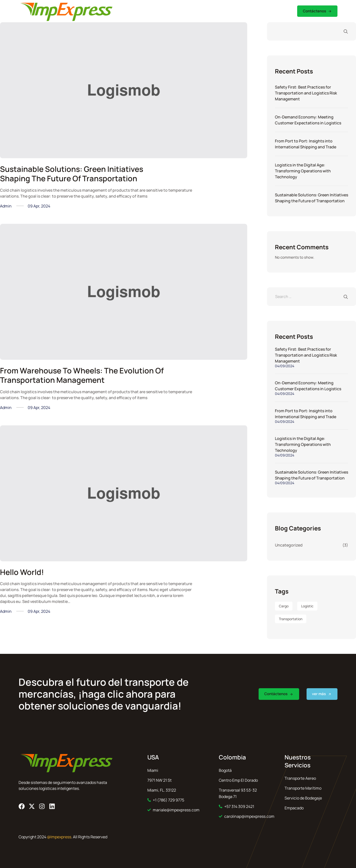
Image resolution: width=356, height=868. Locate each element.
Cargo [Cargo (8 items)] (284, 606)
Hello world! (23, 572)
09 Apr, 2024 (39, 206)
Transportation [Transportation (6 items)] (291, 619)
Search (343, 31)
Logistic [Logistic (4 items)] (307, 606)
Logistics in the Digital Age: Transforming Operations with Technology (303, 171)
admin (6, 206)
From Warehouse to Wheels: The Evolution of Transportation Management (80, 375)
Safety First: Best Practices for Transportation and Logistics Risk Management (306, 93)
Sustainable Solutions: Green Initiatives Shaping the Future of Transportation (74, 174)
